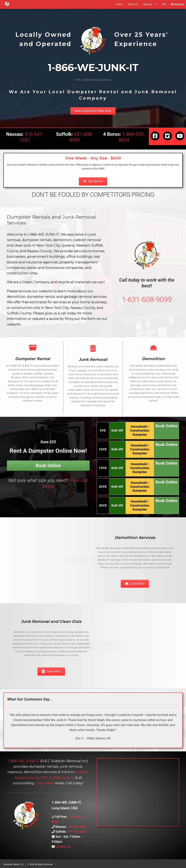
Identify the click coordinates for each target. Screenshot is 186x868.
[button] (93, 111)
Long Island (44, 783)
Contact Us (63, 847)
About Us (133, 4)
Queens (82, 772)
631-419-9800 (77, 832)
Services (148, 4)
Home (120, 4)
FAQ (164, 4)
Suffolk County (62, 778)
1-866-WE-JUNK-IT (24, 761)
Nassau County (27, 778)
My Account (177, 4)
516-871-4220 (77, 827)
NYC (44, 778)
